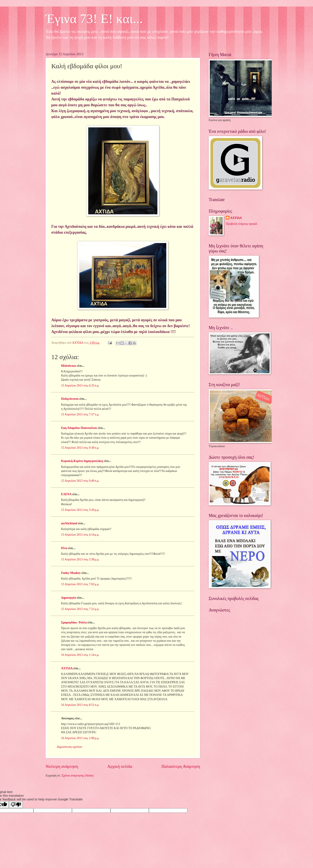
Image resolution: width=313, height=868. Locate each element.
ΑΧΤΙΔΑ (67, 668)
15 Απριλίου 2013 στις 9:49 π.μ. (80, 481)
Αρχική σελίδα (120, 766)
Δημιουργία (68, 598)
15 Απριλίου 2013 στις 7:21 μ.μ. (80, 609)
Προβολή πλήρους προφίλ (241, 224)
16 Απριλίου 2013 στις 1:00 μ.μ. (80, 738)
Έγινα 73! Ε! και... (94, 19)
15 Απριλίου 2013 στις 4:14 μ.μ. (80, 535)
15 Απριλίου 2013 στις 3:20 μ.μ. (80, 510)
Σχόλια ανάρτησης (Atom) (78, 776)
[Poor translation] (16, 805)
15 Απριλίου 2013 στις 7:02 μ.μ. (80, 584)
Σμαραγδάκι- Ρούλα (74, 622)
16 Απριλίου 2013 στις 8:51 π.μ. (80, 705)
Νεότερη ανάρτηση (62, 766)
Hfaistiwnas (69, 366)
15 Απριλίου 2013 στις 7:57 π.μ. (80, 414)
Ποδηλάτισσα (70, 399)
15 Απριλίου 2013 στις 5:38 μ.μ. (80, 559)
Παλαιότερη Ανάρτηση (181, 766)
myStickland (69, 523)
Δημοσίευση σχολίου (69, 747)
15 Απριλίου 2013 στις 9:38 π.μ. (80, 448)
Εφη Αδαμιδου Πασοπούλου (79, 428)
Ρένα (64, 548)
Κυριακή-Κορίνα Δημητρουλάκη (82, 461)
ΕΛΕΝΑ (66, 494)
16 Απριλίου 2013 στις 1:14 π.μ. (80, 655)
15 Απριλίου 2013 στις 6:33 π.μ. (80, 386)
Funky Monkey (71, 573)
